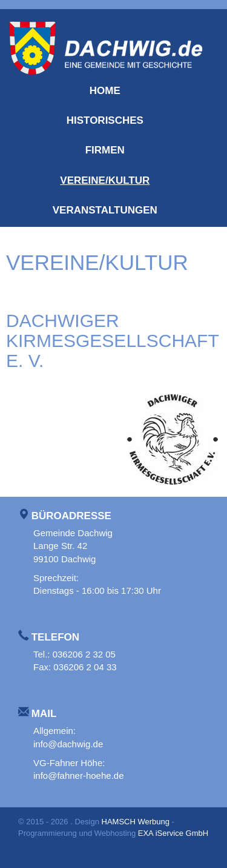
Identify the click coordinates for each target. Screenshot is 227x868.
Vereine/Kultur (105, 180)
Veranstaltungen (105, 210)
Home (105, 91)
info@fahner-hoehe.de (79, 775)
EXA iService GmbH (173, 833)
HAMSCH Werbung (136, 822)
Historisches (105, 120)
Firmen (105, 150)
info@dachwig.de (68, 744)
